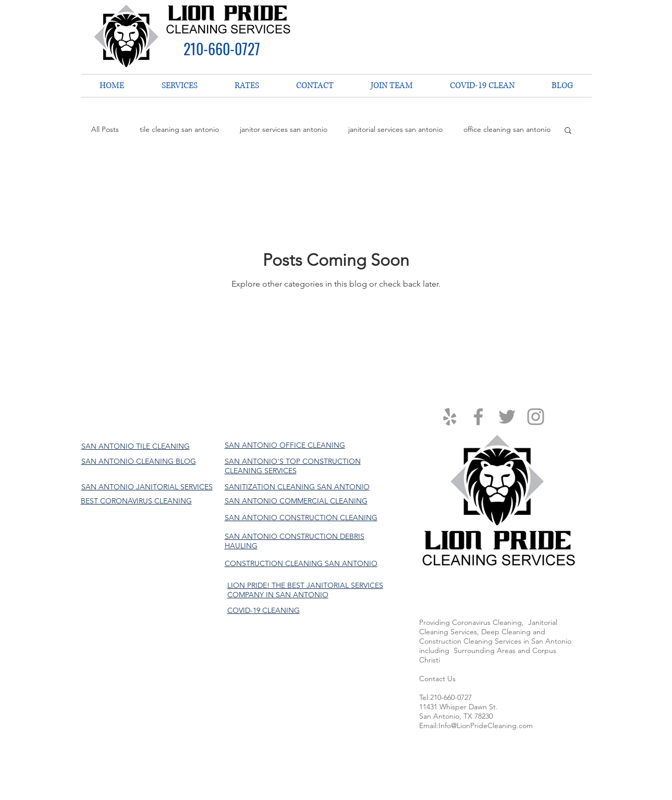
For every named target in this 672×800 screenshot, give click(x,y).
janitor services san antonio (284, 129)
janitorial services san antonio (395, 129)
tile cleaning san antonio (179, 129)
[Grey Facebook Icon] (478, 417)
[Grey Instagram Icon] (536, 417)
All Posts (105, 129)
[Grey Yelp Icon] (450, 417)
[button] (568, 131)
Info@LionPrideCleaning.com (486, 725)
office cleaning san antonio (507, 129)
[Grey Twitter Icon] (507, 417)
